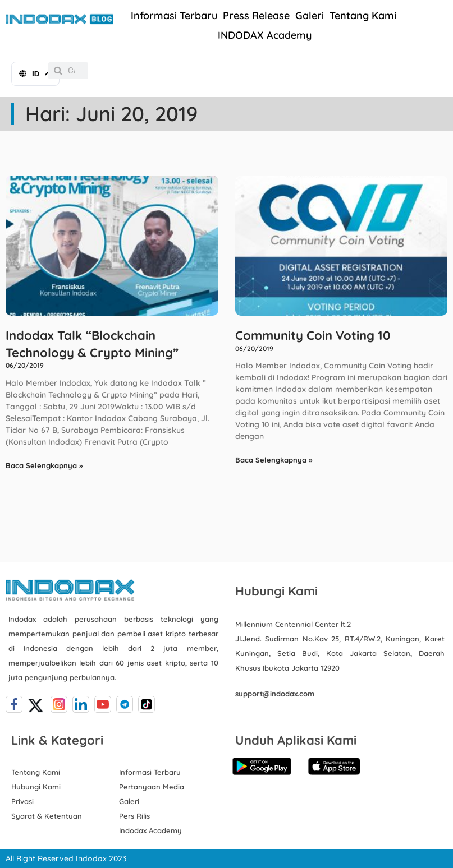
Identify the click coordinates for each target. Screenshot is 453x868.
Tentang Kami (363, 15)
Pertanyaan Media (152, 787)
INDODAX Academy (265, 35)
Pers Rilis (134, 816)
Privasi (22, 801)
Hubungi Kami (36, 787)
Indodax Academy (150, 830)
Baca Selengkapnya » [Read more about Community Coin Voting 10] (274, 460)
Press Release (256, 15)
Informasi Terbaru (174, 15)
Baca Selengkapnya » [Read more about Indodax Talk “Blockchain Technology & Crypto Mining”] (44, 465)
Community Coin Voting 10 (313, 335)
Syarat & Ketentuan (47, 816)
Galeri (310, 15)
